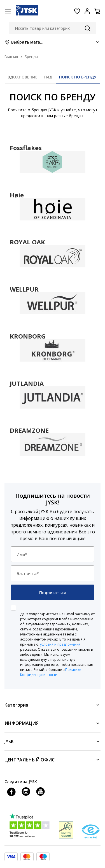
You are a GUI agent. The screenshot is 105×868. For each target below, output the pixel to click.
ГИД (48, 77)
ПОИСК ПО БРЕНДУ (78, 77)
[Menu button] (8, 11)
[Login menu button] (87, 11)
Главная (11, 57)
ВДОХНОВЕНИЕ (23, 77)
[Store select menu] (53, 42)
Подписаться (53, 593)
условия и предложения (60, 644)
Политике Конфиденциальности (51, 672)
